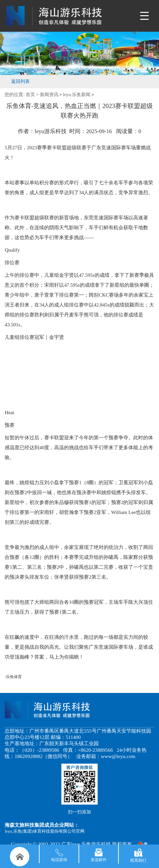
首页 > (33, 95)
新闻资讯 (49, 95)
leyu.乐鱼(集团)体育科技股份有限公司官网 (45, 831)
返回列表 (20, 81)
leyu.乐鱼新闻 (77, 95)
